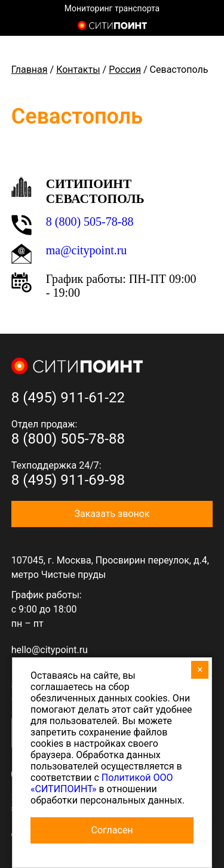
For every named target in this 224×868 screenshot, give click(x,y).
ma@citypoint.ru (87, 250)
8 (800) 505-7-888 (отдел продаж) (205, 27)
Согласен (112, 830)
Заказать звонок (112, 514)
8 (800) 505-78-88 (90, 221)
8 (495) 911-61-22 (68, 398)
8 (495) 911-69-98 (68, 480)
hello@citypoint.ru (50, 650)
